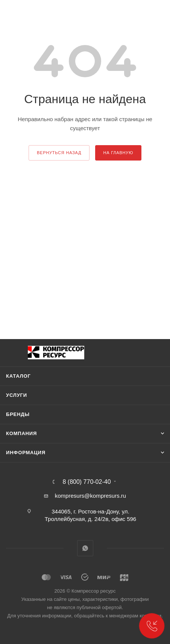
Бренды (18, 414)
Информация (26, 453)
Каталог (18, 376)
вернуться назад (59, 153)
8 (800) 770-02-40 (87, 482)
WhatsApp (85, 548)
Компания (21, 433)
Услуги (17, 395)
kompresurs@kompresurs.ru (90, 496)
